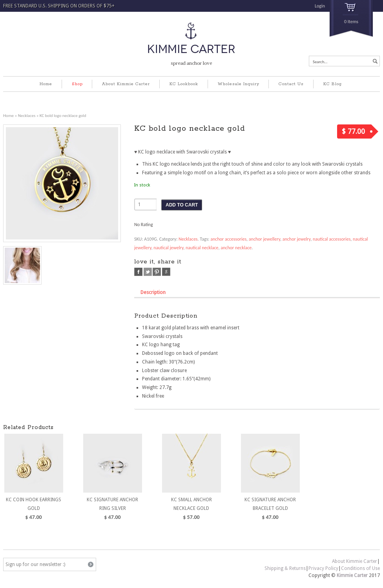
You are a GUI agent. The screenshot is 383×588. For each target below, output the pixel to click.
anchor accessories (228, 239)
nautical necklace (202, 248)
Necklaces (27, 115)
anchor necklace (236, 248)
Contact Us (291, 84)
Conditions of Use (360, 568)
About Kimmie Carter (126, 84)
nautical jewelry (168, 248)
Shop (77, 84)
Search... (320, 62)
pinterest (157, 272)
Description (153, 292)
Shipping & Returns (285, 568)
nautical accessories (332, 239)
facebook (138, 272)
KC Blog (333, 84)
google (166, 272)
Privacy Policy (323, 568)
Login (320, 6)
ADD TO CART (182, 205)
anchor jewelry (296, 239)
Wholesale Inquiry (239, 84)
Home (46, 84)
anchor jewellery (264, 239)
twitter (148, 272)
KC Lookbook (184, 84)
